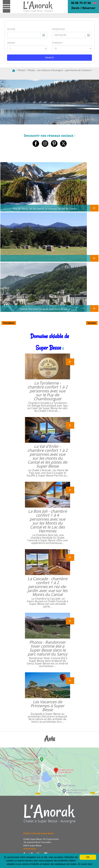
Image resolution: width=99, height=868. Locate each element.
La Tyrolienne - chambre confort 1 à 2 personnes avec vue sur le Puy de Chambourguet (48, 391)
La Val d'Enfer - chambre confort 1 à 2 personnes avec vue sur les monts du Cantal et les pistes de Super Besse (48, 456)
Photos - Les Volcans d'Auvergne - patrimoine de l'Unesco (59, 70)
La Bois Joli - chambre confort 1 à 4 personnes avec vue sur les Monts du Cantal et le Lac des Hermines (47, 521)
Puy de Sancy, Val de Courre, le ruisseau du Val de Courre (45, 209)
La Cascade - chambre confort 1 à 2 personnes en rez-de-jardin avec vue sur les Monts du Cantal (47, 586)
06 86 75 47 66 (81, 3)
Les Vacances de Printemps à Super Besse (47, 706)
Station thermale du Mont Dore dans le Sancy (45, 309)
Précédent (9, 323)
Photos (21, 70)
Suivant (92, 323)
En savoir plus (85, 864)
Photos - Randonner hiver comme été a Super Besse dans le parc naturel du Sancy (47, 648)
